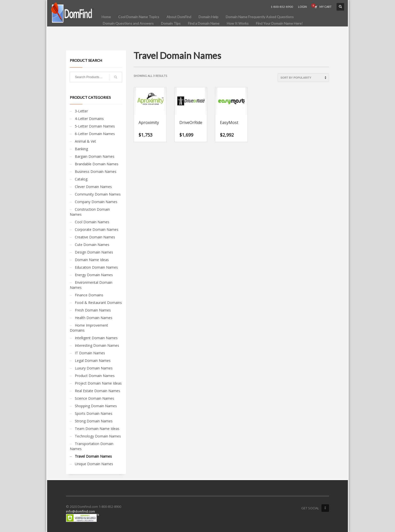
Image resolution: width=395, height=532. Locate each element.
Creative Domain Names (95, 237)
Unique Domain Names (94, 464)
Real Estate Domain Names (97, 391)
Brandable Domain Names (97, 164)
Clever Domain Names (93, 187)
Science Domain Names (94, 398)
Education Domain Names (96, 267)
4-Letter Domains (89, 119)
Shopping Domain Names (96, 406)
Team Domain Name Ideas (97, 429)
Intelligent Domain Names (96, 338)
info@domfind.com (80, 511)
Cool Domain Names (92, 222)
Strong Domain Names (94, 421)
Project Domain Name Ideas (98, 383)
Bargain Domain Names (95, 156)
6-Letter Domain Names (95, 134)
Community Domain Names (98, 194)
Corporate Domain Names (97, 229)
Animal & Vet (85, 141)
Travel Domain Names (93, 456)
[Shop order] (303, 78)
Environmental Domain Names (91, 285)
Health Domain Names (94, 318)
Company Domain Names (96, 202)
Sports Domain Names (94, 413)
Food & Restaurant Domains (98, 303)
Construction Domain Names (90, 212)
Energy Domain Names (94, 275)
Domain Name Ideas (92, 260)
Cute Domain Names (92, 245)
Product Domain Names (95, 376)
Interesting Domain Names (97, 345)
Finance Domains (89, 295)
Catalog (81, 179)
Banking (81, 149)
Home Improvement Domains (89, 328)
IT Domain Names (90, 353)
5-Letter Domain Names (95, 126)
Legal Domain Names (93, 361)
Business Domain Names (96, 171)
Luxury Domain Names (94, 368)
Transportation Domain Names (92, 446)
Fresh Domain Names (93, 310)
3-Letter (81, 111)
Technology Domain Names (98, 436)
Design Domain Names (94, 252)
